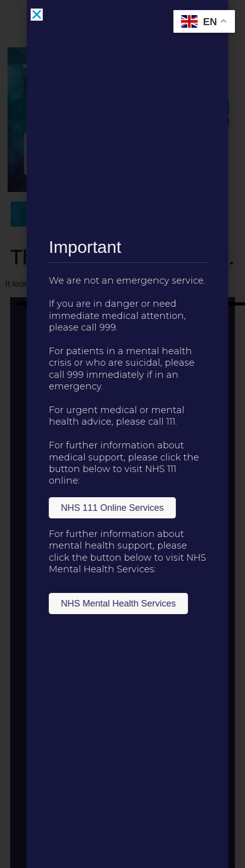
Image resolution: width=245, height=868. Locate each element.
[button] (53, 15)
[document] (122, 434)
